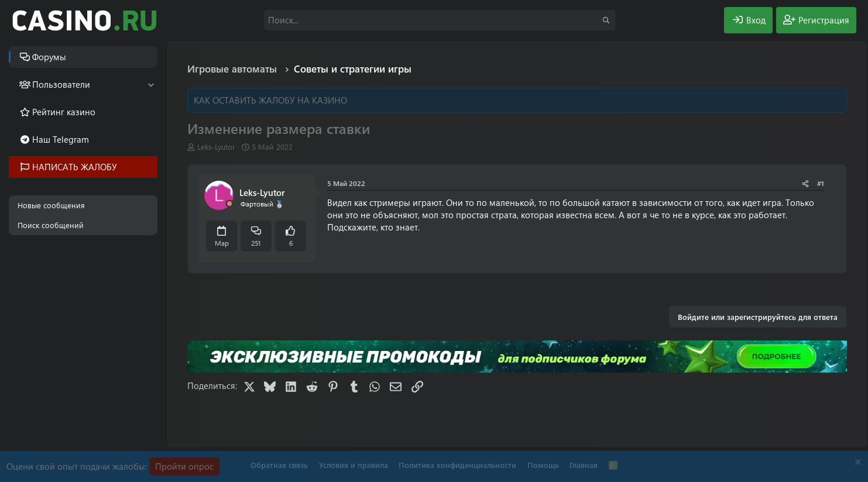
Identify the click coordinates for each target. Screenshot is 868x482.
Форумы (49, 57)
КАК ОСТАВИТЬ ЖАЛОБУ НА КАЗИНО (270, 100)
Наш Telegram (61, 139)
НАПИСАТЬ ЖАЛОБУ (75, 167)
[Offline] (229, 204)
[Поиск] (440, 20)
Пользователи (61, 84)
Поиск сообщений (51, 225)
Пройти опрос (184, 466)
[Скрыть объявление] (857, 464)
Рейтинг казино (64, 112)
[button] (151, 85)
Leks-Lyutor (216, 147)
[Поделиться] (805, 183)
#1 (821, 183)
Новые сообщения (51, 205)
